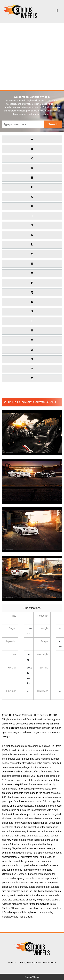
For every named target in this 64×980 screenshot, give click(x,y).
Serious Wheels (32, 977)
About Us (12, 963)
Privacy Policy (26, 963)
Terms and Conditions (46, 963)
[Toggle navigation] (57, 11)
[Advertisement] (32, 57)
